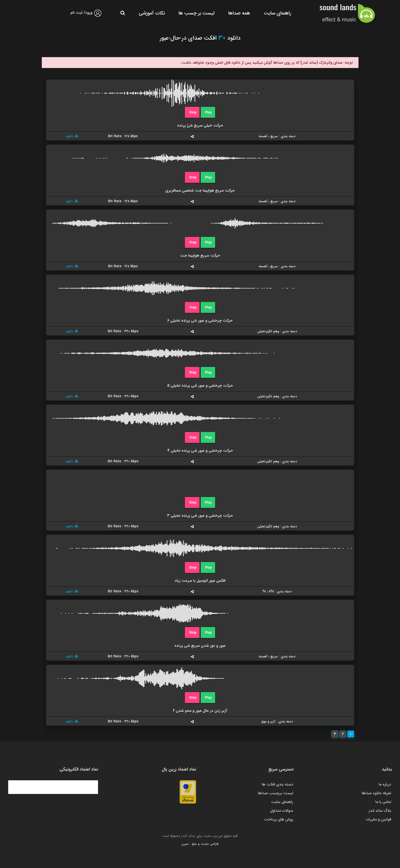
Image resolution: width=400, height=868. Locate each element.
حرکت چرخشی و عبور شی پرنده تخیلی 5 (200, 386)
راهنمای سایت (277, 13)
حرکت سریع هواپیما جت (200, 255)
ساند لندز (188, 836)
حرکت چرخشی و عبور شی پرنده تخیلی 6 (200, 320)
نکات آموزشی (152, 13)
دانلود (72, 136)
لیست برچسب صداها (276, 793)
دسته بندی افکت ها (278, 784)
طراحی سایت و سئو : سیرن (200, 844)
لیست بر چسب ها (197, 13)
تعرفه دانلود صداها (377, 793)
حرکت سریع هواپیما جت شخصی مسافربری (200, 190)
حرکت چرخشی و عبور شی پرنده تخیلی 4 (200, 451)
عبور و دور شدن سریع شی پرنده (200, 646)
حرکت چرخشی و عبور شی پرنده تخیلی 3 (200, 516)
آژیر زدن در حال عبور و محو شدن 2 (200, 711)
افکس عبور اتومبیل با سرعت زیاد (200, 581)
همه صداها (239, 13)
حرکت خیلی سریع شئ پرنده (200, 125)
